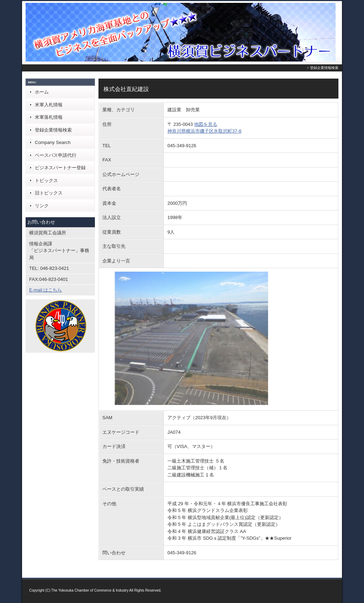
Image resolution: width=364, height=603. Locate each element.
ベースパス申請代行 (56, 155)
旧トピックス (49, 193)
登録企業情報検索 (53, 130)
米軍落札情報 (49, 117)
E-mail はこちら (45, 290)
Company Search (53, 142)
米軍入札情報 (49, 105)
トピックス (46, 180)
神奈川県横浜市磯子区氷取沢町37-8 (204, 131)
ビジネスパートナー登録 (60, 168)
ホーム (42, 92)
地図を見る (206, 124)
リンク (42, 206)
